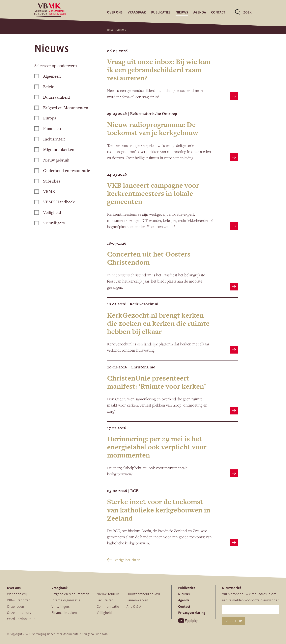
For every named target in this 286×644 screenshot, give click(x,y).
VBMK (45, 191)
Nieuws (182, 12)
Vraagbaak (137, 12)
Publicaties (161, 12)
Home (111, 30)
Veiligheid (48, 212)
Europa (45, 118)
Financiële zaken (64, 613)
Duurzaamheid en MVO (144, 594)
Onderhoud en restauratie (62, 171)
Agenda (200, 12)
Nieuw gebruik (52, 160)
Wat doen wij (17, 594)
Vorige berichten (124, 560)
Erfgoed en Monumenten (61, 108)
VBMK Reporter (18, 600)
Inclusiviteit (50, 139)
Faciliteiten (105, 600)
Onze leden (15, 607)
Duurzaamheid (52, 97)
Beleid (44, 87)
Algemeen (47, 76)
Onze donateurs (19, 613)
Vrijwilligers (49, 223)
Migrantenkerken (54, 149)
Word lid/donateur (21, 619)
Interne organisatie (66, 600)
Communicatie (108, 607)
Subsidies (47, 181)
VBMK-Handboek (54, 202)
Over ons (115, 12)
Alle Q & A (134, 607)
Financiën (48, 128)
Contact (218, 12)
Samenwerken (137, 600)
